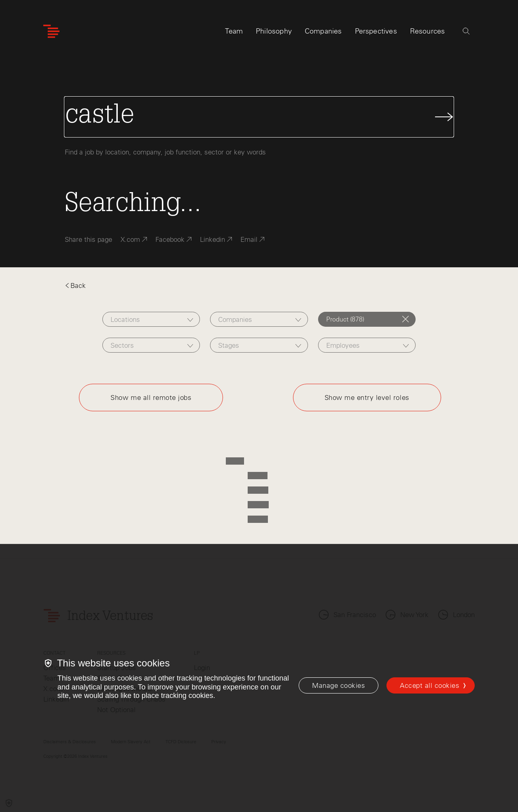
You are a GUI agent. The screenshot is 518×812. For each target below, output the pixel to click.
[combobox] (151, 319)
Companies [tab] (323, 31)
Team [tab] (234, 31)
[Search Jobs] (259, 117)
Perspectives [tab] (376, 31)
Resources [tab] (428, 31)
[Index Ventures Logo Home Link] (51, 31)
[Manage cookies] (339, 685)
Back (75, 285)
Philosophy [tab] (274, 31)
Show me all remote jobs (151, 398)
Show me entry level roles (367, 398)
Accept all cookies (430, 685)
